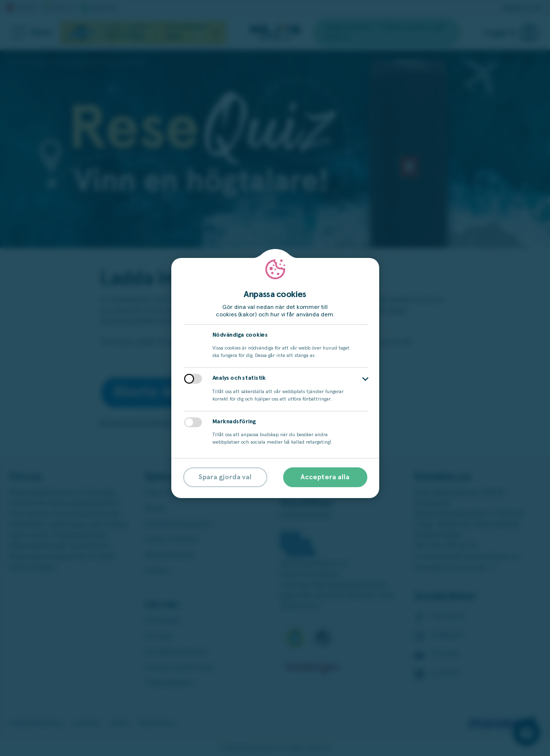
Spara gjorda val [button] (225, 477)
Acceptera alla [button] (325, 477)
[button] (365, 379)
